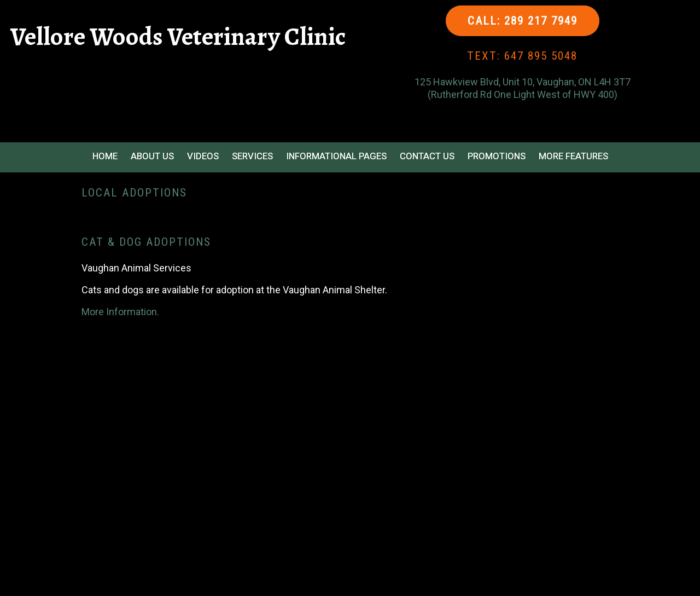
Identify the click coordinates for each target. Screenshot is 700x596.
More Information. (120, 312)
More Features (573, 156)
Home (105, 156)
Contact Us (427, 156)
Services (252, 156)
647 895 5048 (541, 56)
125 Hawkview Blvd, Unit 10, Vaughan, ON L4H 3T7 (523, 82)
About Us (152, 156)
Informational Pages (336, 156)
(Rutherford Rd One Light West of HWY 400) (523, 94)
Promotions (497, 156)
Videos (203, 156)
